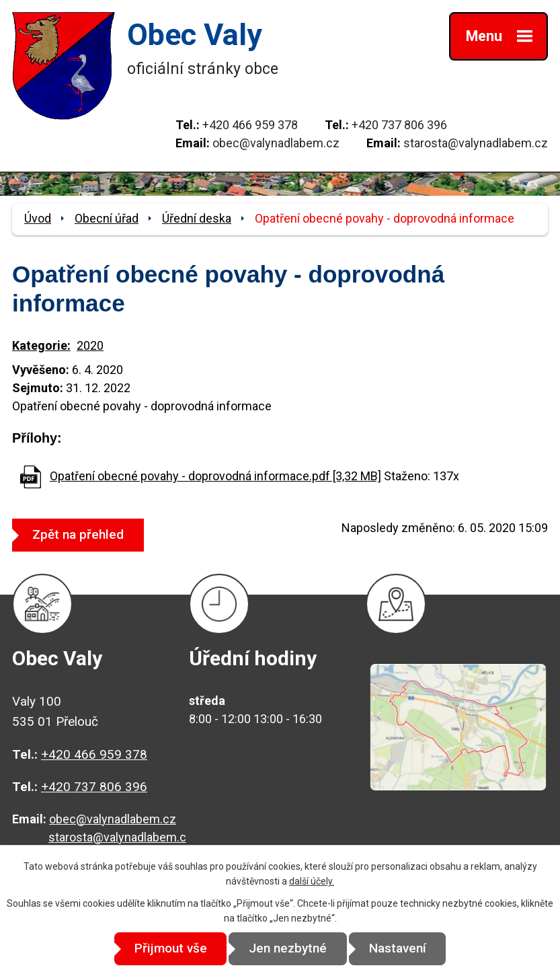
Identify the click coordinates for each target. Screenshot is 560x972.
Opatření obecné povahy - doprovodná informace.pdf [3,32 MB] (215, 476)
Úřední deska (197, 218)
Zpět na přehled (80, 534)
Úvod (38, 218)
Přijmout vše (167, 949)
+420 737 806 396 (399, 125)
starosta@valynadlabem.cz (476, 143)
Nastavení (401, 949)
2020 (90, 345)
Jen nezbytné (288, 949)
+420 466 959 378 (250, 125)
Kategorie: (41, 345)
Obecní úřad (107, 218)
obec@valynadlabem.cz (276, 143)
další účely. (312, 881)
